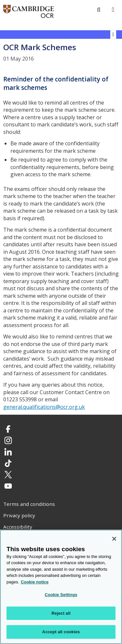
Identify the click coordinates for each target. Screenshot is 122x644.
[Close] (114, 539)
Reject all (61, 613)
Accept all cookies (61, 632)
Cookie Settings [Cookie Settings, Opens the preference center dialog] (61, 595)
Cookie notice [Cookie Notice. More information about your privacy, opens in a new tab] (35, 582)
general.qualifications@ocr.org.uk (44, 407)
